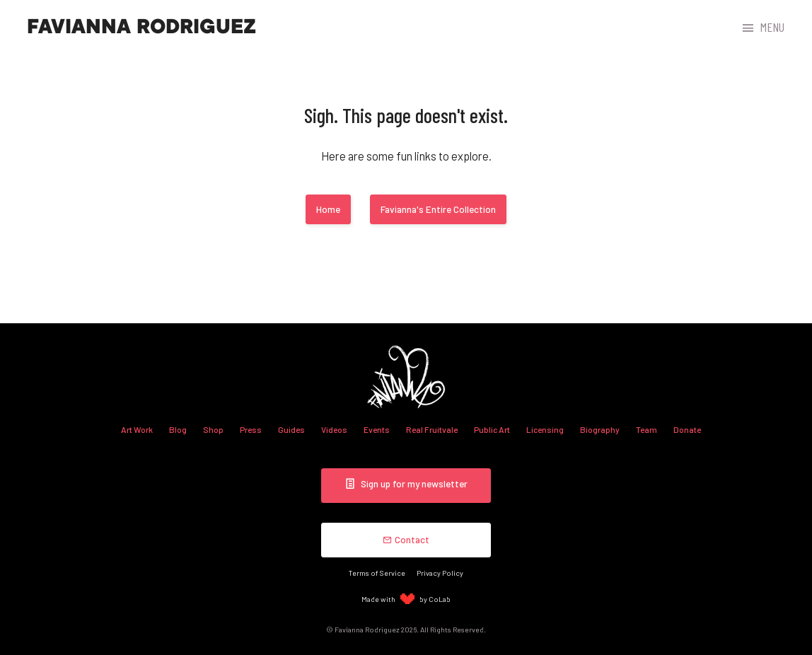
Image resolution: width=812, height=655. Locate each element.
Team (646, 429)
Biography (600, 429)
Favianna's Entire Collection (438, 209)
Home (328, 209)
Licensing (545, 429)
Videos (334, 429)
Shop (213, 429)
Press (251, 429)
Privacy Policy (440, 573)
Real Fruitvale (432, 429)
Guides (291, 429)
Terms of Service (377, 573)
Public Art (492, 429)
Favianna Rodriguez (141, 27)
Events (377, 429)
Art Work (137, 429)
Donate (687, 429)
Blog (178, 429)
